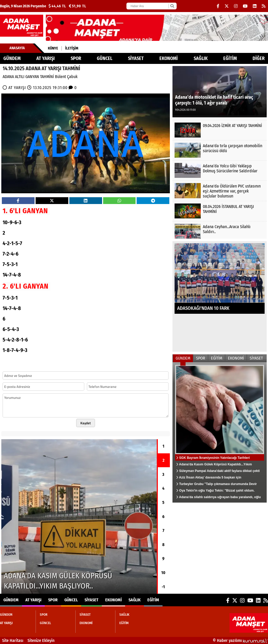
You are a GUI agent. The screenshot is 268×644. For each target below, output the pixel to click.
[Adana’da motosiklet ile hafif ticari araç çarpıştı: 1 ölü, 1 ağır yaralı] (220, 91)
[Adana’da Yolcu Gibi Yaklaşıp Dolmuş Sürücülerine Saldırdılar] (220, 170)
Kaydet (86, 423)
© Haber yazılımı (240, 640)
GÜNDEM (12, 58)
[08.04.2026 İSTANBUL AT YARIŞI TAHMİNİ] (220, 211)
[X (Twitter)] (227, 6)
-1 (163, 587)
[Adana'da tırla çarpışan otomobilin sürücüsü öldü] (220, 150)
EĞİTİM (230, 58)
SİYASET (136, 58)
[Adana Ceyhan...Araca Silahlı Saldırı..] (220, 231)
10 (163, 573)
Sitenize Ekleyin (41, 640)
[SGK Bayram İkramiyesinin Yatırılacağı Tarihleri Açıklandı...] (220, 432)
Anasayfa (17, 48)
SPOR (76, 58)
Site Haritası (13, 640)
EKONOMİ (169, 58)
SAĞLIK (201, 58)
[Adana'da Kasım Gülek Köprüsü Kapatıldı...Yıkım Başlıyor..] (79, 516)
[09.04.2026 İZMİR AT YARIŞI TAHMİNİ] (220, 130)
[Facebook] (218, 6)
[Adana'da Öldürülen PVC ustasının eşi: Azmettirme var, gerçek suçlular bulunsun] (220, 191)
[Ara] (172, 6)
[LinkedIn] (255, 6)
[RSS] (264, 6)
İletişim (72, 48)
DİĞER (259, 58)
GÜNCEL (105, 58)
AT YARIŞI (46, 58)
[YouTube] (245, 6)
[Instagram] (236, 6)
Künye (53, 48)
